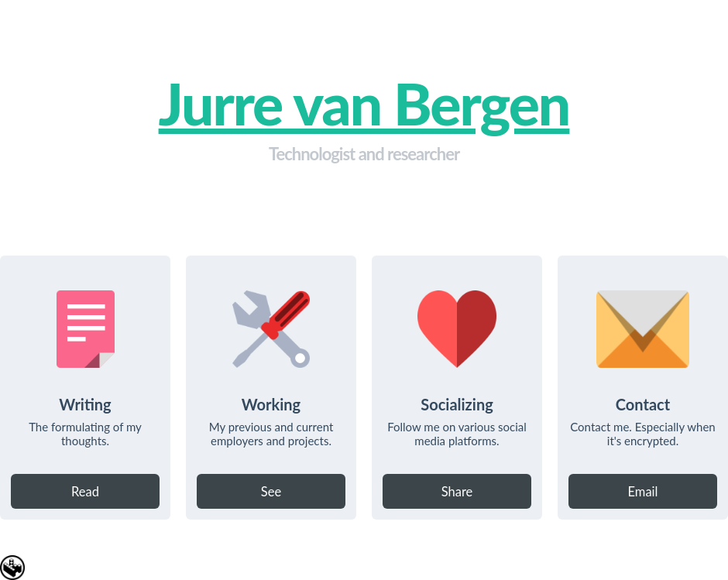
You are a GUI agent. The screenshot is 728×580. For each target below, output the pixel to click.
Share (457, 492)
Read (85, 492)
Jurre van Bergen (364, 103)
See (271, 492)
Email (643, 492)
